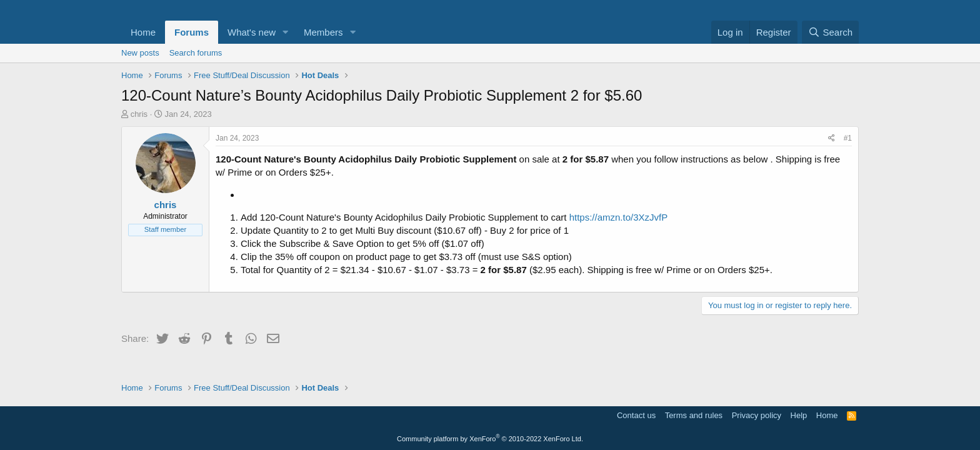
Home (143, 32)
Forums (192, 32)
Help (799, 415)
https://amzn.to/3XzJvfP (619, 217)
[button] (286, 32)
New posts (140, 53)
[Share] (832, 138)
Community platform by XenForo (490, 439)
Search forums (196, 53)
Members (323, 32)
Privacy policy (757, 415)
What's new (252, 32)
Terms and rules (694, 415)
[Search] (830, 32)
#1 (848, 138)
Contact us (636, 415)
